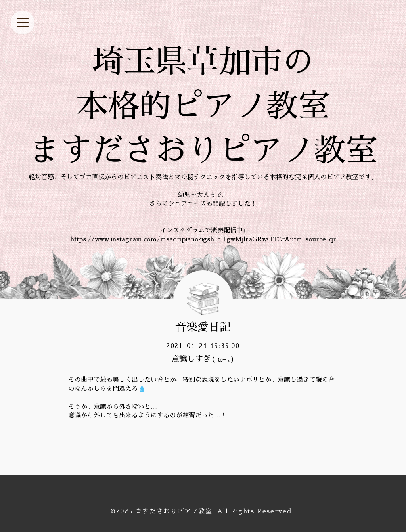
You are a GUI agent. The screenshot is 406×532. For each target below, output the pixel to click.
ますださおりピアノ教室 (174, 511)
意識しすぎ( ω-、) (203, 359)
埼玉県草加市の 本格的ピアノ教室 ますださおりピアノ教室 (203, 106)
